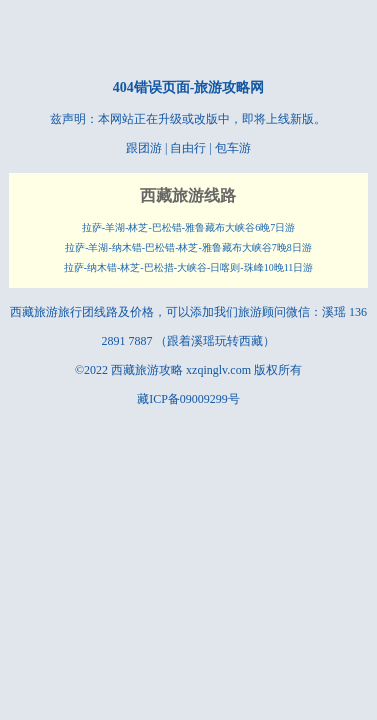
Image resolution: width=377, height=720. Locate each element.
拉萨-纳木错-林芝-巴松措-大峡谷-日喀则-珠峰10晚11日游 (189, 267)
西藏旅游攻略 (147, 370)
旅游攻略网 (229, 87)
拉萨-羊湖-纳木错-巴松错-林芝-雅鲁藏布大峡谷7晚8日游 (188, 247)
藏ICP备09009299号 (188, 399)
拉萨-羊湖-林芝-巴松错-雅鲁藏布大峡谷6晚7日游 (188, 227)
